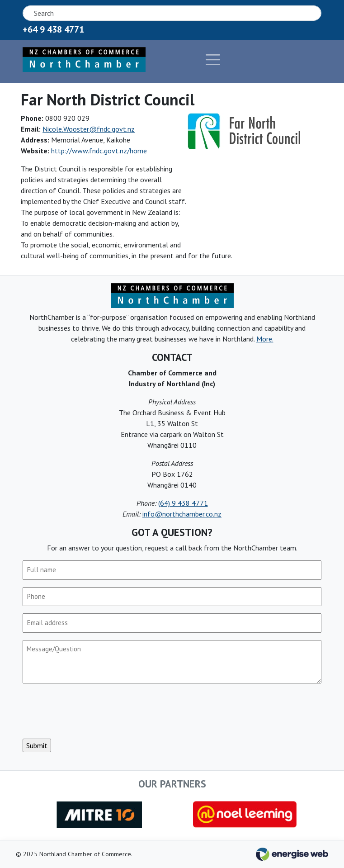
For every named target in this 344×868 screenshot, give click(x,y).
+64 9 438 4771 (53, 29)
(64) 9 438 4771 (183, 503)
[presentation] (91, 711)
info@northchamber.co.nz (182, 514)
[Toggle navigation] (185, 60)
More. (265, 339)
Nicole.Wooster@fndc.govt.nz (89, 129)
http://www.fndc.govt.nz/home (99, 151)
